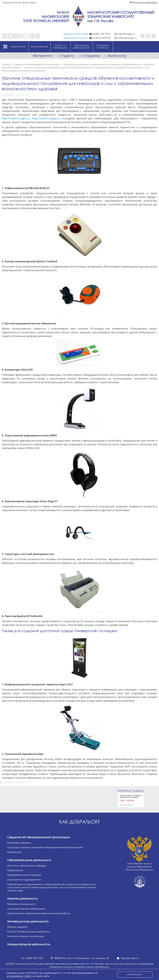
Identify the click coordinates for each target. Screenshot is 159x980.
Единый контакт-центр (76, 34)
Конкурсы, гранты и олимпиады (25, 936)
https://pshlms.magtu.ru (46, 118)
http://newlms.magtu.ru (16, 118)
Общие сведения (17, 927)
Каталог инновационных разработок (28, 931)
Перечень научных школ (21, 904)
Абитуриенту (42, 56)
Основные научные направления (26, 909)
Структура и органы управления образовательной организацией (45, 847)
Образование (15, 870)
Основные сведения (19, 843)
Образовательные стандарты (24, 875)
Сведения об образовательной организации (39, 837)
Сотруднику (91, 56)
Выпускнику (117, 56)
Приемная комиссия (76, 38)
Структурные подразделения (24, 879)
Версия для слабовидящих (145, 2)
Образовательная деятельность (29, 860)
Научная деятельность (22, 898)
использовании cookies (19, 976)
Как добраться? (79, 822)
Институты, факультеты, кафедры (27, 865)
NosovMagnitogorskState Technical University (46, 17)
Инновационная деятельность (28, 921)
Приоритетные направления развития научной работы (39, 913)
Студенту (67, 56)
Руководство (14, 852)
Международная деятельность (29, 944)
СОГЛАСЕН (135, 974)
